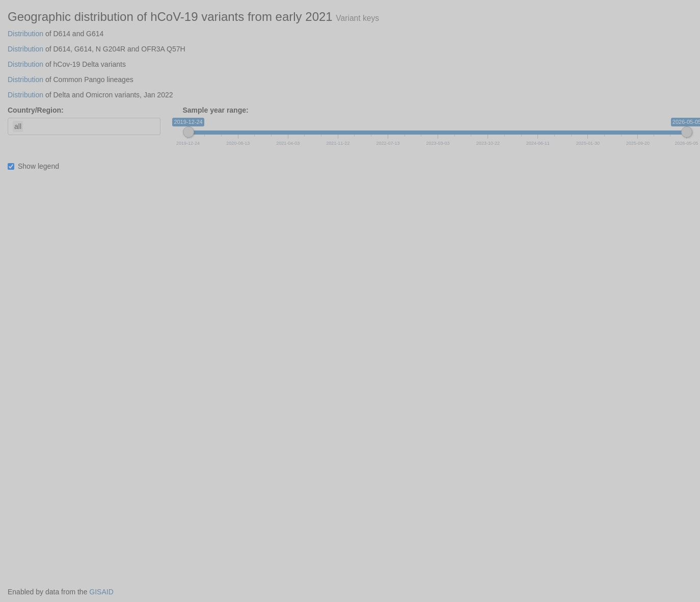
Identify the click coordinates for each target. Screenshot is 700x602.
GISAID (101, 592)
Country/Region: (36, 110)
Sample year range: (216, 110)
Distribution (25, 34)
